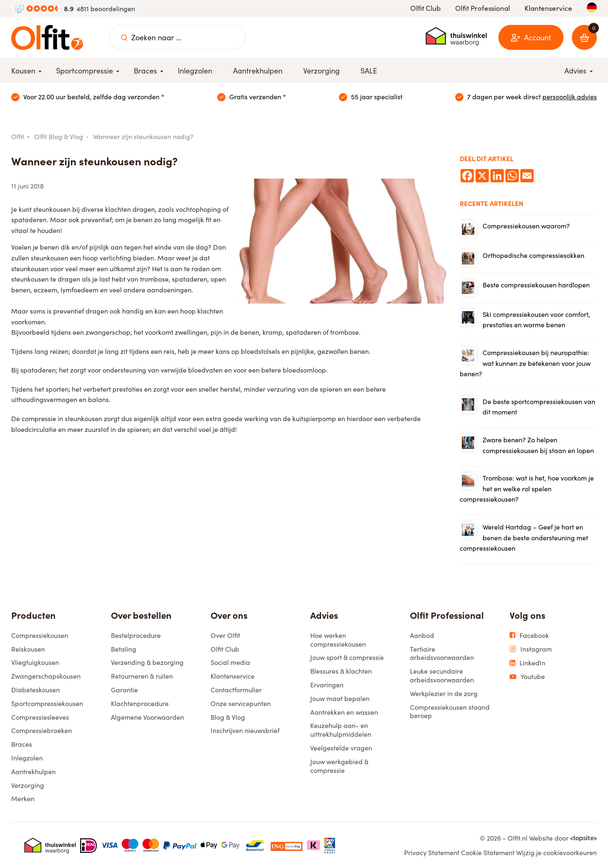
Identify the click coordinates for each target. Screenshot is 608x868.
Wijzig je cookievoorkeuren (557, 852)
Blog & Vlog (228, 717)
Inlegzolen (27, 758)
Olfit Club (425, 8)
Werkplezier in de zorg (444, 693)
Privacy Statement (432, 852)
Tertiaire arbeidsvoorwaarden (442, 653)
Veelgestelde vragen (341, 748)
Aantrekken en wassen (344, 712)
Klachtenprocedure (140, 703)
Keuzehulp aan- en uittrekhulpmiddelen (341, 729)
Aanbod (422, 635)
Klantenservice (548, 8)
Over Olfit (225, 635)
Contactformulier (236, 689)
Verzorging (28, 785)
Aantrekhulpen (33, 771)
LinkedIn (527, 663)
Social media (230, 662)
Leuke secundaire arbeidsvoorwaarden (442, 675)
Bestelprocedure (136, 635)
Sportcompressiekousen (47, 703)
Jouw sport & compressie (347, 657)
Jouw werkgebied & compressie (339, 766)
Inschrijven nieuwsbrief (245, 730)
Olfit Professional (483, 8)
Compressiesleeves (40, 717)
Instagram (531, 649)
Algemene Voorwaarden (147, 717)
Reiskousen (28, 649)
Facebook (529, 635)
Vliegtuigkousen (35, 662)
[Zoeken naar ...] (124, 37)
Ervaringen (327, 684)
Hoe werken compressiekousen (338, 639)
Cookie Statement (488, 852)
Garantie (124, 689)
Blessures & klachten (341, 671)
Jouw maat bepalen (340, 698)
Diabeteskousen (36, 689)
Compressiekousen (40, 635)
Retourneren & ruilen (142, 676)
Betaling (124, 649)
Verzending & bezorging (147, 662)
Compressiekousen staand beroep (450, 711)
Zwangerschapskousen (46, 676)
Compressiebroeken (42, 730)
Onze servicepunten (241, 703)
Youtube (527, 676)
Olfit (18, 136)
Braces (22, 744)
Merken (23, 798)
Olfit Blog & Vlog (59, 136)
